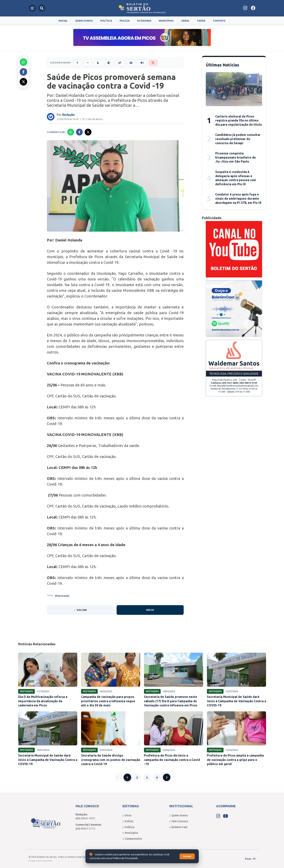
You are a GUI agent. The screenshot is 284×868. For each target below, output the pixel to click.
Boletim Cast (178, 827)
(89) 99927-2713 (85, 829)
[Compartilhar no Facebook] (23, 72)
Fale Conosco (179, 821)
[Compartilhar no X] (23, 82)
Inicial (63, 21)
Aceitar (187, 856)
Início (150, 610)
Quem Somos (84, 21)
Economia (144, 21)
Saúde (201, 21)
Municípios (166, 21)
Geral (185, 21)
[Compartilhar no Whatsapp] (23, 62)
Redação (68, 115)
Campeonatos (132, 839)
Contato (219, 21)
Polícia (125, 21)
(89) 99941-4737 (85, 818)
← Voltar (80, 610)
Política (106, 21)
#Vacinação (62, 596)
